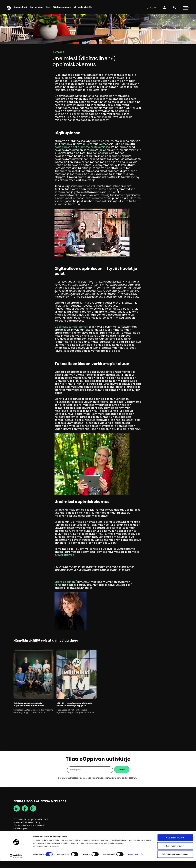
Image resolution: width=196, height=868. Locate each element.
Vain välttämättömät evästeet (175, 861)
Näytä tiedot (134, 862)
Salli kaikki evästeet (175, 845)
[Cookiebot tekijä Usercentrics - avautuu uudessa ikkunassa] (16, 863)
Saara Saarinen (65, 582)
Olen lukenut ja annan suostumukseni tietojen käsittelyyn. (97, 778)
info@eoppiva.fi (64, 555)
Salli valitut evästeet (175, 853)
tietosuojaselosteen (81, 778)
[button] (174, 7)
